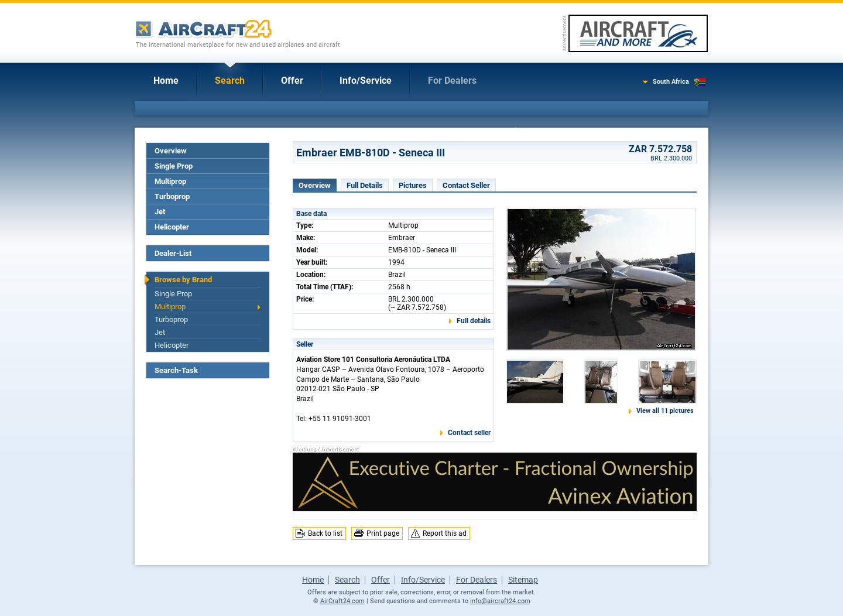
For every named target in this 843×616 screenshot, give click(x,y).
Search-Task (176, 370)
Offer (292, 81)
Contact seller (469, 433)
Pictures (413, 185)
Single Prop (174, 166)
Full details (474, 321)
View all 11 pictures (665, 411)
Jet (160, 212)
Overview (171, 151)
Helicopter (172, 227)
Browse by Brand (183, 280)
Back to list (325, 533)
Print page (383, 533)
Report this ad (445, 533)
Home (166, 81)
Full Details (365, 185)
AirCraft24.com (342, 601)
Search (230, 81)
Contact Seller (466, 185)
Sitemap (523, 580)
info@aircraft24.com (500, 601)
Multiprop (170, 181)
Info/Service (366, 81)
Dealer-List (173, 253)
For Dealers (452, 81)
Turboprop (172, 196)
